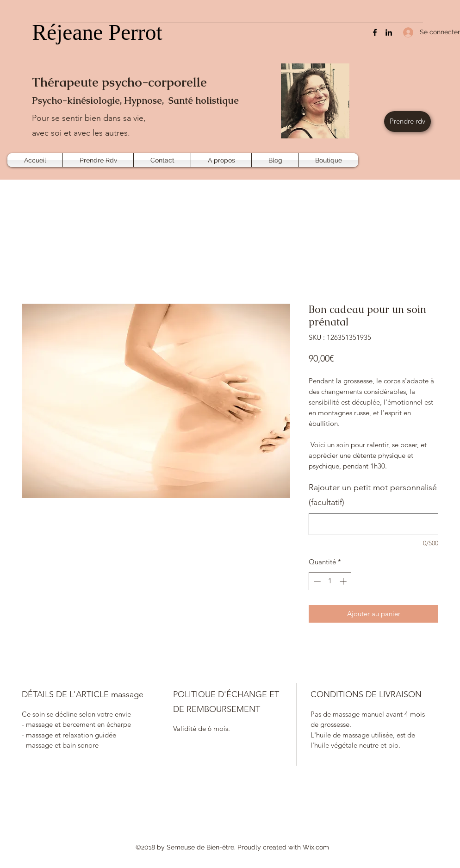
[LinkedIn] (389, 32)
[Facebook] (375, 32)
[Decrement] (316, 581)
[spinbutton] (330, 581)
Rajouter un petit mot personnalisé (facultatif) (373, 495)
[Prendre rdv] (407, 122)
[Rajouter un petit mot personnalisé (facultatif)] (373, 524)
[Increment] (344, 581)
